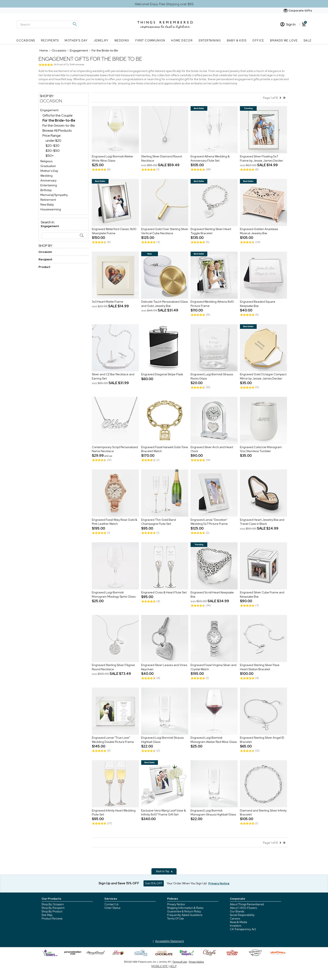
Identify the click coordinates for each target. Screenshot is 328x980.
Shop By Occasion (53, 904)
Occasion (51, 101)
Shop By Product (52, 911)
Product (44, 267)
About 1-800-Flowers (243, 908)
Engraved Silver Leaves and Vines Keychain (164, 667)
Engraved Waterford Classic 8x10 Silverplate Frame (114, 231)
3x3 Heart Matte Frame (108, 302)
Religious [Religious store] (46, 161)
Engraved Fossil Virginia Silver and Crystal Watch (213, 667)
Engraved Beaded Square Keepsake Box (258, 304)
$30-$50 (53, 151)
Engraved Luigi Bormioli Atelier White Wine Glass (113, 158)
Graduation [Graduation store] (48, 166)
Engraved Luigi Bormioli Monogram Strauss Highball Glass (213, 813)
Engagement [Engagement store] (49, 110)
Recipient (45, 259)
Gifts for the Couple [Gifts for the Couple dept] (58, 115)
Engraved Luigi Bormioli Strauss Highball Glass (162, 740)
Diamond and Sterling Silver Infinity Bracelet (263, 813)
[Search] (47, 24)
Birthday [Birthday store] (46, 190)
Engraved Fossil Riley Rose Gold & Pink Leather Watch (115, 522)
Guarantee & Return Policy (184, 911)
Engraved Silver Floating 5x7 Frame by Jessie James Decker (261, 158)
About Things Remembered (247, 904)
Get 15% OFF (154, 883)
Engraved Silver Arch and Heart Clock (212, 449)
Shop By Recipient (53, 908)
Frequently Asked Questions (185, 915)
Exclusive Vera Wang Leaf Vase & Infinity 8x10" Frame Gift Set (164, 813)
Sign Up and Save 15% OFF (119, 883)
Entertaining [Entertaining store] (49, 185)
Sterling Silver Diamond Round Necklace (161, 158)
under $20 (53, 141)
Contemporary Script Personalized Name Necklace (115, 449)
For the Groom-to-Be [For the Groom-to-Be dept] (59, 125)
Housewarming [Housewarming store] (51, 209)
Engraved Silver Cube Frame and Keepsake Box (262, 595)
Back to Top (164, 871)
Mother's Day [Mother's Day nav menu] (76, 41)
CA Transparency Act (243, 929)
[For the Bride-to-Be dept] (59, 120)
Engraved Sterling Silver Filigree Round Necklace (113, 667)
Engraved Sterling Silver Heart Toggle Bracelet (211, 231)
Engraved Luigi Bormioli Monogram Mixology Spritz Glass (114, 595)
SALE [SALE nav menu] (308, 41)
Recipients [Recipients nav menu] (50, 41)
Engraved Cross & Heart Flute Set (164, 593)
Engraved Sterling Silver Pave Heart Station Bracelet (260, 667)
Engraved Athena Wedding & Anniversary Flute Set (210, 158)
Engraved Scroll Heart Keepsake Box (212, 595)
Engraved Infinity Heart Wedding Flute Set (114, 813)
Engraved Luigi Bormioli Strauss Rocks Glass (212, 377)
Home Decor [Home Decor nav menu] (182, 41)
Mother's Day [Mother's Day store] (49, 171)
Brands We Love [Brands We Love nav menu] (284, 41)
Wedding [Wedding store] (46, 176)
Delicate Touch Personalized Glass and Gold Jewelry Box (165, 304)
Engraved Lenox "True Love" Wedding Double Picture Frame (113, 740)
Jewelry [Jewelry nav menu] (101, 41)
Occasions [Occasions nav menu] (26, 41)
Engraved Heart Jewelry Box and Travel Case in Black (262, 522)
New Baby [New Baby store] (47, 204)
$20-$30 (53, 146)
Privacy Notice (176, 904)
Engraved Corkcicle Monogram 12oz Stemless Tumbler (261, 449)
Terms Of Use (176, 919)
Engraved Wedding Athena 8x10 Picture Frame (212, 304)
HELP (173, 966)
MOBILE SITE (160, 966)
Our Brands (237, 911)
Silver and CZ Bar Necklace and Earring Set (113, 377)
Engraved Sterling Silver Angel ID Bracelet (262, 740)
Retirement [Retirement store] (48, 200)
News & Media (238, 922)
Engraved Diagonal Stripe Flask (162, 374)
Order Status (112, 908)
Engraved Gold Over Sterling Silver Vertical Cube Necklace (165, 231)
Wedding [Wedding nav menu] (122, 41)
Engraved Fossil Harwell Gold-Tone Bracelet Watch (165, 449)
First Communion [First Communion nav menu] (150, 41)
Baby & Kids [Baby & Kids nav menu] (237, 41)
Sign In (288, 24)
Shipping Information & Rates (185, 908)
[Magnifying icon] (74, 24)
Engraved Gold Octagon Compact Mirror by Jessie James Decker (263, 377)
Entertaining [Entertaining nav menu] (210, 41)
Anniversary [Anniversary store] (48, 180)
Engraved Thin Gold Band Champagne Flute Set (159, 522)
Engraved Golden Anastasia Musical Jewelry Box (259, 231)
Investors (236, 926)
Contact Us (111, 904)
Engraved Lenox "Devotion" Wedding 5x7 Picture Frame (209, 522)
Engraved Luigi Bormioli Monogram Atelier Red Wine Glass (214, 740)
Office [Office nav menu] (258, 41)
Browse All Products (57, 131)
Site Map (47, 915)
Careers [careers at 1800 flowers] (235, 919)
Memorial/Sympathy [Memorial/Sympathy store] (54, 195)
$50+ (50, 156)
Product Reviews (52, 919)
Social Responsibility (242, 915)
